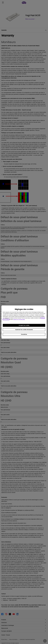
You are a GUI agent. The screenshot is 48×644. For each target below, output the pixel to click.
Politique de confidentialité (19, 319)
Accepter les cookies (24, 325)
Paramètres (24, 334)
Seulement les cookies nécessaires (24, 330)
